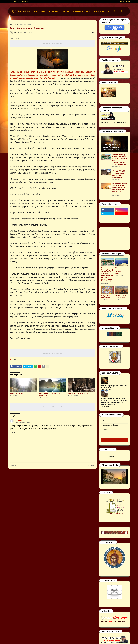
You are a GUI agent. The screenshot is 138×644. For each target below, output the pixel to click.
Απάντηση (13, 432)
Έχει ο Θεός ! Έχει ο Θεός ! (78, 393)
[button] (115, 11)
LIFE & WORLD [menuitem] (99, 11)
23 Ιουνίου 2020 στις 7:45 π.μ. (22, 422)
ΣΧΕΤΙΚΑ (17, 1)
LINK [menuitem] (109, 11)
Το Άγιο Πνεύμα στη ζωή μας (106, 297)
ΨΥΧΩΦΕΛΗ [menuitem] (65, 11)
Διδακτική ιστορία (17, 393)
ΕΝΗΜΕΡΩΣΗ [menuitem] (53, 11)
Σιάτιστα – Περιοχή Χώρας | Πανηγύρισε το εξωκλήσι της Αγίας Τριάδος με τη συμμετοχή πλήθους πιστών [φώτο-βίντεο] (120, 159)
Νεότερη (14, 466)
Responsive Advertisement (52, 43)
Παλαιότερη (90, 466)
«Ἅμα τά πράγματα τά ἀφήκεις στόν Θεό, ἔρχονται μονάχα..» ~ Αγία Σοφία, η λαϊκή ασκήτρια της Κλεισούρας (119, 188)
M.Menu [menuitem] (43, 11)
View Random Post (114, 27)
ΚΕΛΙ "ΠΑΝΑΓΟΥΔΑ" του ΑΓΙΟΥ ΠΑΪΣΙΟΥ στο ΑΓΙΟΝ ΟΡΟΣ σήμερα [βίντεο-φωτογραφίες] (119, 174)
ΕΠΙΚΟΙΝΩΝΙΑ (25, 1)
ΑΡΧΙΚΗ (10, 1)
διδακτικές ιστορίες (25, 25)
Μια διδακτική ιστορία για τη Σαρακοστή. (49, 394)
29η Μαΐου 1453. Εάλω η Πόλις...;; (121, 297)
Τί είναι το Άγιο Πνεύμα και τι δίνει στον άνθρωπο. (121, 271)
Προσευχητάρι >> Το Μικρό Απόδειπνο (112, 146)
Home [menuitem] (35, 11)
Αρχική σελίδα (14, 25)
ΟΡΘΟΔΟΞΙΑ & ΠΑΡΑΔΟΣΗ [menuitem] (82, 11)
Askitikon (30, 338)
